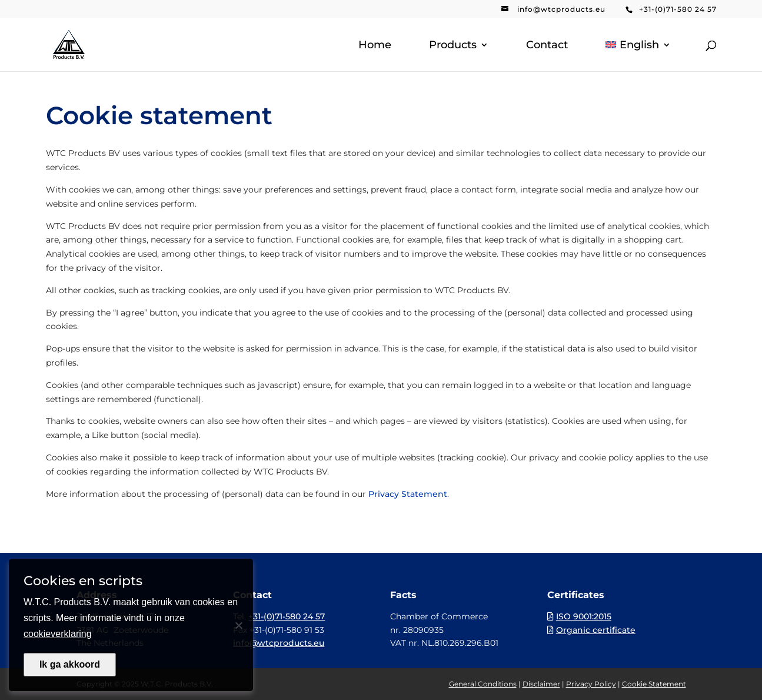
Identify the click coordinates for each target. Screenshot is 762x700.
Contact (547, 46)
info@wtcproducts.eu (561, 9)
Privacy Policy (591, 684)
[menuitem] (638, 56)
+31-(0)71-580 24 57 (678, 9)
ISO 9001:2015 (584, 616)
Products (453, 46)
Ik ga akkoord (70, 664)
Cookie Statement (654, 684)
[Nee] (238, 625)
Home (375, 46)
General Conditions (483, 684)
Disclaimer (541, 684)
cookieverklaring (58, 634)
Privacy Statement (408, 494)
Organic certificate (596, 630)
